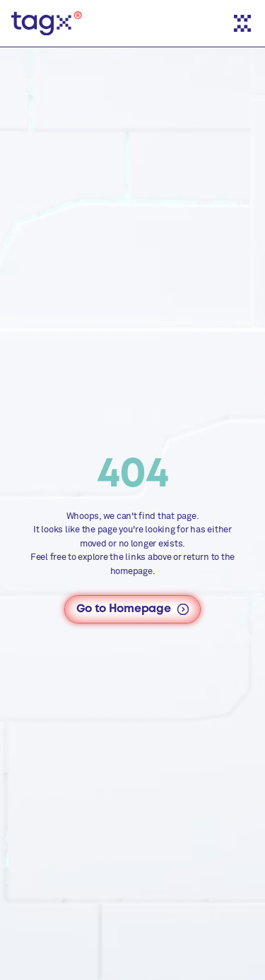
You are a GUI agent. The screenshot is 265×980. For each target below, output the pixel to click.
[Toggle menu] (242, 23)
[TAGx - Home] (47, 23)
